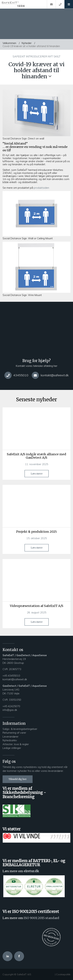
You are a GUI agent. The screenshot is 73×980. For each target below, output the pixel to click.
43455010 (16, 375)
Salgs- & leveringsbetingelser (20, 729)
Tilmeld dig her (18, 779)
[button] (69, 4)
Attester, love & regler (16, 744)
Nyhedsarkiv (10, 740)
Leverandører (10, 737)
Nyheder (27, 43)
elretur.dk (31, 871)
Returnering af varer (14, 733)
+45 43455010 (11, 676)
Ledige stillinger (12, 748)
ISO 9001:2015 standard (41, 918)
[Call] (60, 4)
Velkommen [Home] (9, 43)
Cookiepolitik (63, 974)
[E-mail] (51, 4)
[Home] (23, 4)
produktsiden (41, 188)
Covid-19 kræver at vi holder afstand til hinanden (31, 46)
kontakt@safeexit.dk (50, 375)
